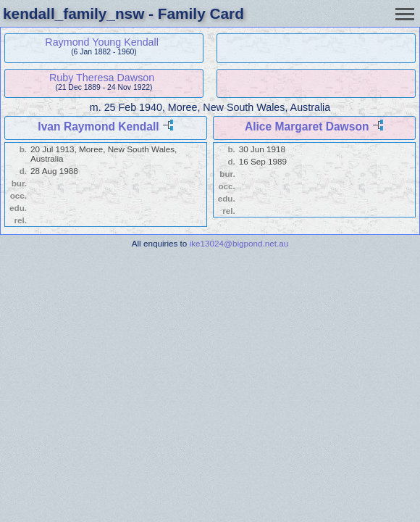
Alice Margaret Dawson (307, 127)
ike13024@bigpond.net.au (239, 243)
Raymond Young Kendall (102, 42)
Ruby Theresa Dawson (102, 78)
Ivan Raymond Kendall (98, 127)
